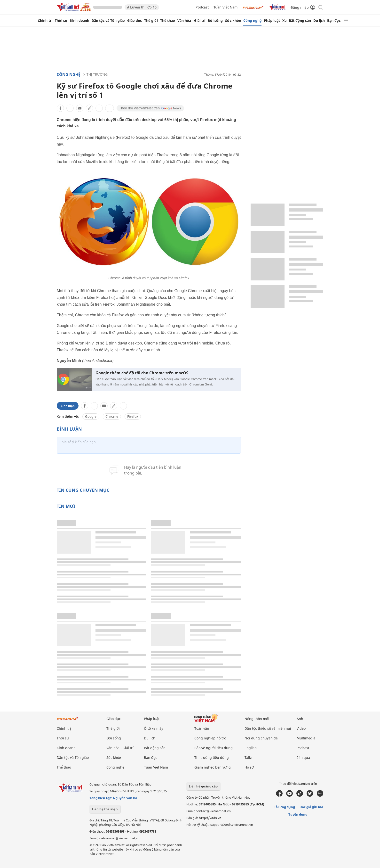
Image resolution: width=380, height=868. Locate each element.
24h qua (303, 757)
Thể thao (168, 21)
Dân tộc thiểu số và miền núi (268, 728)
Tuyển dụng (298, 814)
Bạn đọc (334, 21)
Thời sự (61, 21)
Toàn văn (202, 728)
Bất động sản (300, 21)
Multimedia (306, 738)
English (251, 748)
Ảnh (300, 719)
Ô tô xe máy (154, 728)
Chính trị (45, 21)
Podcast (202, 7)
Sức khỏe (233, 21)
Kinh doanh (80, 21)
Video (301, 728)
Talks (249, 757)
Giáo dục (135, 21)
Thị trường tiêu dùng (212, 757)
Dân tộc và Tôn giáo (108, 21)
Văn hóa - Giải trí (191, 21)
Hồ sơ (249, 767)
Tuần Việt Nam (226, 7)
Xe (284, 21)
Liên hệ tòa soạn (105, 809)
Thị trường (97, 74)
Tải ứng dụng (285, 807)
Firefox (133, 416)
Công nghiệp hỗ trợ (210, 738)
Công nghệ (252, 21)
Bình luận (68, 406)
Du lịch (319, 21)
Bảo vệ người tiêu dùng (214, 748)
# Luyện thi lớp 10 (142, 7)
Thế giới (151, 21)
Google (91, 416)
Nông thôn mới (257, 719)
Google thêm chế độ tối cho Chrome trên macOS (142, 373)
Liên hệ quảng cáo (203, 786)
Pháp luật (272, 21)
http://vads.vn (210, 818)
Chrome (112, 416)
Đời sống (215, 21)
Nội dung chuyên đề (261, 738)
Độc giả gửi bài (311, 807)
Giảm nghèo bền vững (213, 767)
